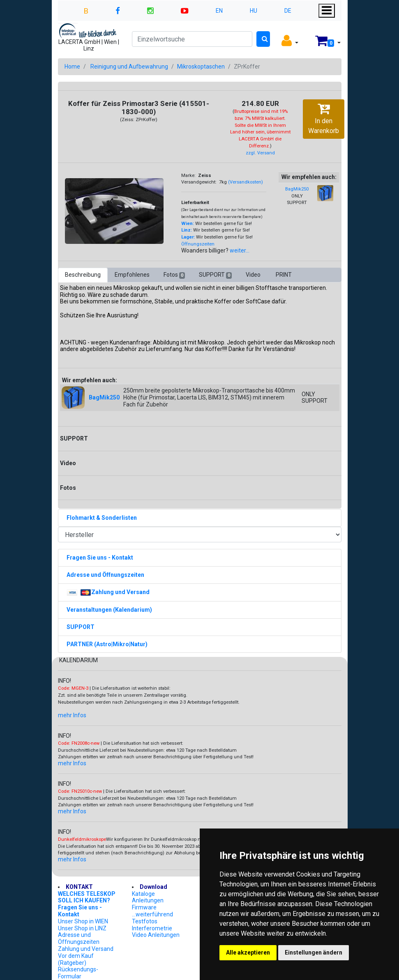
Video (254, 275)
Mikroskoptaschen (201, 67)
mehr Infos (72, 715)
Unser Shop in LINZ (82, 928)
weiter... (240, 250)
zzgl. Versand (260, 153)
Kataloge (143, 894)
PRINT (284, 275)
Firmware (144, 907)
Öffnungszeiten (198, 244)
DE (288, 11)
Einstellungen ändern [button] (314, 952)
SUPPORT (215, 275)
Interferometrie (152, 928)
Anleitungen (148, 900)
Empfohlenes (132, 275)
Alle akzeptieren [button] (248, 952)
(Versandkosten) (246, 182)
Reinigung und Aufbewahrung (129, 67)
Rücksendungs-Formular (78, 973)
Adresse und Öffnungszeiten (79, 938)
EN (219, 11)
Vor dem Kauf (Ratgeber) (76, 959)
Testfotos (145, 921)
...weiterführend (152, 914)
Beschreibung (83, 275)
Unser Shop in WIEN (83, 921)
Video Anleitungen (156, 935)
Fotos (174, 275)
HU (254, 11)
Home (72, 67)
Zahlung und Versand (86, 949)
